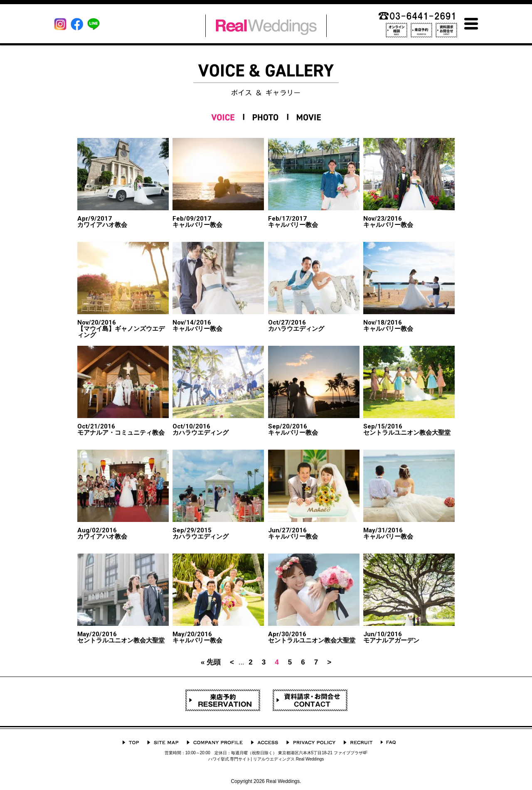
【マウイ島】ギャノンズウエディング (123, 329)
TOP (131, 742)
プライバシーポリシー (311, 742)
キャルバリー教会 (197, 222)
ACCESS (265, 742)
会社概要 (215, 742)
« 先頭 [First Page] (211, 662)
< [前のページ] (232, 662)
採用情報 (358, 742)
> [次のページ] (329, 662)
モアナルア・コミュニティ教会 (121, 430)
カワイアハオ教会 (102, 222)
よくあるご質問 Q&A (388, 742)
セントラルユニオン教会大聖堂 (407, 430)
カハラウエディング (296, 326)
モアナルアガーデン (391, 637)
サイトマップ (163, 742)
